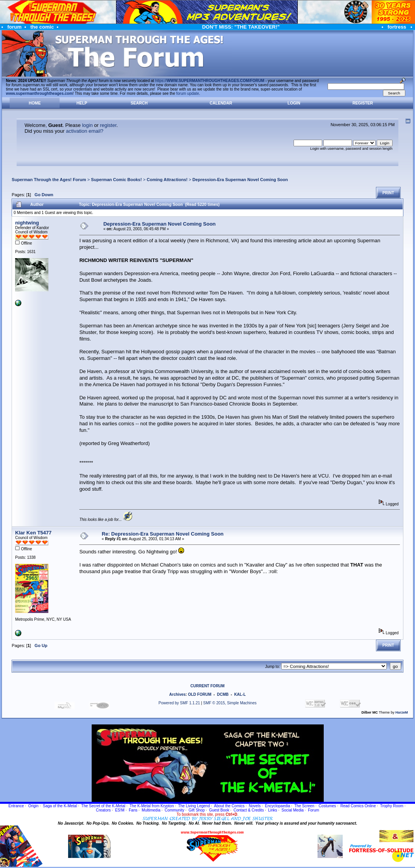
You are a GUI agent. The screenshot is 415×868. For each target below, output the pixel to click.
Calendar (221, 103)
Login (294, 103)
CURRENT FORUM (207, 686)
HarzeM (401, 712)
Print (388, 193)
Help (82, 103)
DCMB (223, 694)
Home (35, 103)
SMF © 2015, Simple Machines (230, 703)
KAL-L (240, 694)
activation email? (85, 131)
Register (363, 103)
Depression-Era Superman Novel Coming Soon (240, 180)
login (87, 125)
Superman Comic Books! (116, 180)
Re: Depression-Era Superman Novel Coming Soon (163, 534)
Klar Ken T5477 (33, 533)
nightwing (27, 223)
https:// (210, 81)
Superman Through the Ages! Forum (49, 180)
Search (139, 103)
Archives (178, 694)
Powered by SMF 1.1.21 (179, 703)
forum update (188, 93)
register (108, 125)
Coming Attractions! (167, 180)
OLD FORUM (200, 694)
